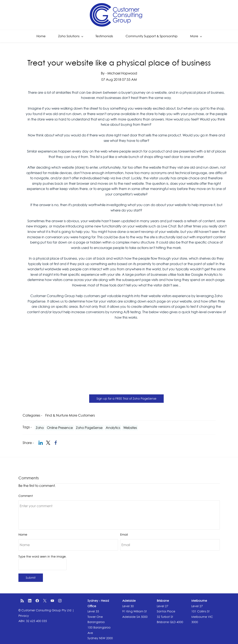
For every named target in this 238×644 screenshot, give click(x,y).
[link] (41, 443)
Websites (130, 428)
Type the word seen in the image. (42, 556)
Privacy (24, 616)
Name (23, 534)
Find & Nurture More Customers (70, 415)
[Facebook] (37, 601)
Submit (31, 578)
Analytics (113, 428)
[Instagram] (60, 601)
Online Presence (60, 428)
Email (124, 534)
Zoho (40, 428)
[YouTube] (52, 601)
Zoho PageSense (89, 428)
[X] (45, 601)
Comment (26, 496)
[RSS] (22, 601)
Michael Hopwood (122, 73)
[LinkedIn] (30, 601)
